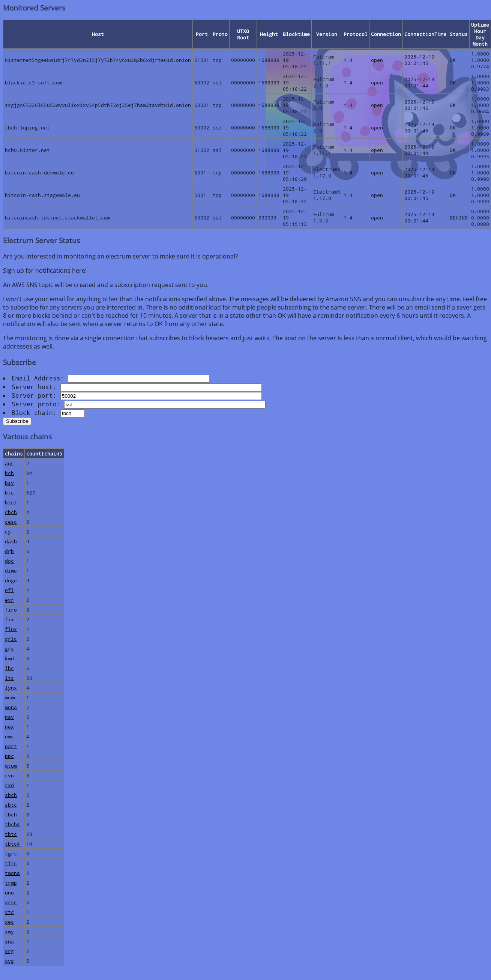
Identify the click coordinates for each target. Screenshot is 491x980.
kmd (9, 658)
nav (9, 717)
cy (8, 531)
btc (9, 492)
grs (9, 649)
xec (9, 922)
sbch (11, 795)
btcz (11, 502)
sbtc (11, 805)
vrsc (11, 902)
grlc (11, 639)
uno (9, 892)
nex (9, 727)
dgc (9, 561)
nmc (9, 736)
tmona (12, 873)
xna (9, 941)
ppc (9, 756)
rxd (9, 785)
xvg (9, 961)
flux (11, 629)
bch (9, 473)
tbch (11, 814)
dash (11, 541)
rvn (9, 775)
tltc (11, 863)
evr (9, 600)
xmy (9, 931)
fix (9, 619)
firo (11, 609)
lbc (9, 668)
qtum (11, 766)
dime (11, 570)
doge (11, 580)
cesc (11, 522)
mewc (11, 697)
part (11, 746)
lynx (11, 688)
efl (9, 590)
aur (9, 463)
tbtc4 (12, 844)
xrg (9, 951)
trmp (11, 883)
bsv (9, 483)
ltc (9, 678)
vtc (9, 912)
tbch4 (12, 824)
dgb (9, 551)
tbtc (11, 834)
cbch (11, 512)
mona (11, 707)
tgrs (11, 853)
